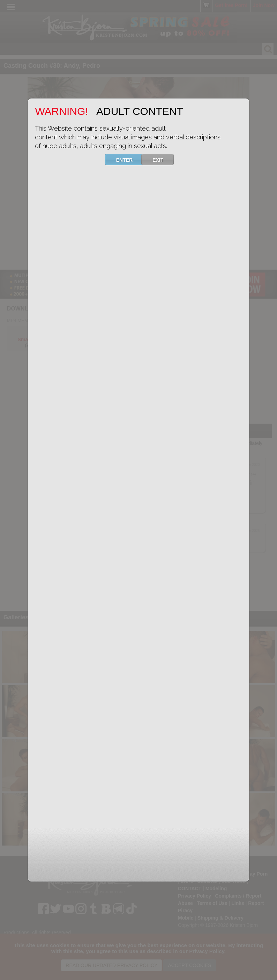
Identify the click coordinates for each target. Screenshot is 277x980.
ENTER (129, 159)
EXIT (162, 159)
